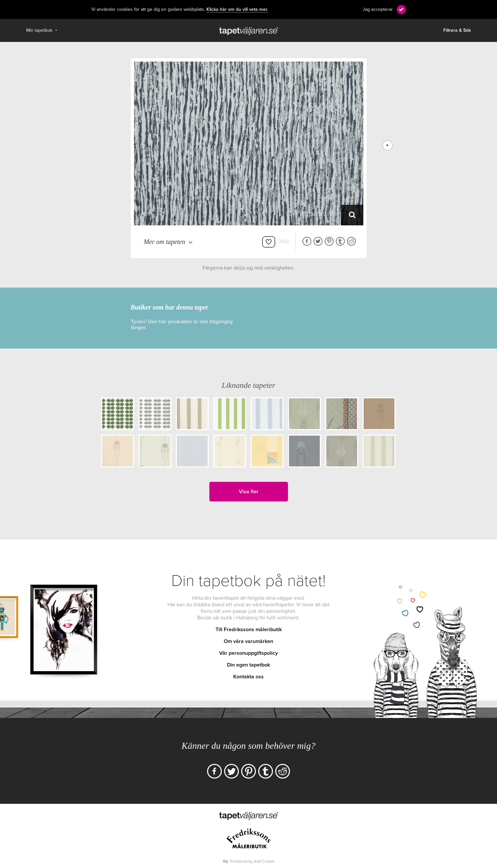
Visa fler (249, 492)
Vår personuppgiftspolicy (248, 653)
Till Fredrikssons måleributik (249, 630)
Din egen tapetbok (248, 665)
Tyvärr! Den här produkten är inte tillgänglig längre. (182, 325)
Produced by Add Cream (252, 861)
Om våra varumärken (248, 641)
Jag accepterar (378, 9)
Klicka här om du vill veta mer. (237, 9)
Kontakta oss (248, 677)
